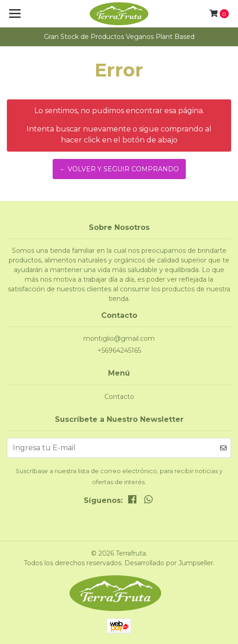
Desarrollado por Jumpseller (169, 563)
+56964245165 (119, 350)
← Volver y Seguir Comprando (119, 169)
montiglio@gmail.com (119, 338)
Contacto (119, 397)
